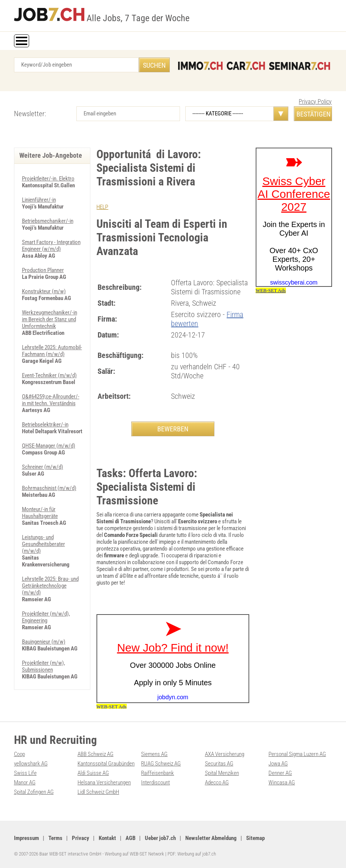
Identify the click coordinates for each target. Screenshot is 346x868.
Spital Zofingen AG (34, 792)
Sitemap (255, 838)
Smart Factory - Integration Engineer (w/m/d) (51, 246)
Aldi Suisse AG (93, 773)
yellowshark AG (31, 764)
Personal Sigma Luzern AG (297, 754)
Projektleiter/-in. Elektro (48, 179)
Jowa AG (278, 764)
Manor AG (25, 782)
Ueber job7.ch (160, 838)
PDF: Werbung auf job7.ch (192, 854)
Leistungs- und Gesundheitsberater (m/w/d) (43, 544)
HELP (102, 207)
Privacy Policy (315, 102)
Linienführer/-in (39, 200)
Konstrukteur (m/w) (44, 291)
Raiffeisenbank (157, 773)
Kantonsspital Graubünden (106, 764)
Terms (55, 838)
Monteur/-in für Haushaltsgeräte (40, 513)
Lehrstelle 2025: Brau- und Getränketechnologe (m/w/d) (50, 586)
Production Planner (43, 270)
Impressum (26, 838)
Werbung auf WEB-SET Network (134, 854)
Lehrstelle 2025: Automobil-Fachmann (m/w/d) (52, 351)
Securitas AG (219, 764)
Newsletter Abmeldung (211, 838)
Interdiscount (155, 782)
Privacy (81, 838)
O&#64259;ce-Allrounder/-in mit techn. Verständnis (51, 400)
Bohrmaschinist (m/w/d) (49, 488)
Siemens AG (154, 754)
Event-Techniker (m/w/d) (49, 375)
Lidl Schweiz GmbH (98, 792)
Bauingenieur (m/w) (44, 642)
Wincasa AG (282, 782)
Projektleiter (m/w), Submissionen (43, 666)
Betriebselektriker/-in (45, 425)
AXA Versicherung (225, 754)
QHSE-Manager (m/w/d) (49, 446)
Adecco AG (217, 782)
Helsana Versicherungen (104, 782)
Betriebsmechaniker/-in (48, 221)
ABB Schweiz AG (95, 754)
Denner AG (280, 773)
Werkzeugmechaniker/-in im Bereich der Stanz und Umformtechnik (50, 319)
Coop (19, 754)
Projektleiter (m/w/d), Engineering (46, 617)
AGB (130, 838)
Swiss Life (25, 773)
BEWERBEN (173, 429)
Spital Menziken (222, 773)
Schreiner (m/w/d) (43, 467)
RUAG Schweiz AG (161, 764)
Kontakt (107, 838)
